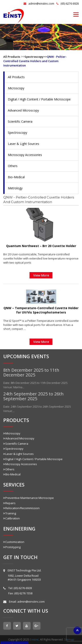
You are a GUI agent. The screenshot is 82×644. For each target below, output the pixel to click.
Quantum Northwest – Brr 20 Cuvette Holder (41, 246)
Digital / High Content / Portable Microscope (39, 99)
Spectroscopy (17, 133)
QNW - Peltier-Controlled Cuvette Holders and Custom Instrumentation (35, 61)
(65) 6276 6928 (68, 4)
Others (13, 166)
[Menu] (76, 14)
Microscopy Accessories (25, 155)
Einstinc (34, 640)
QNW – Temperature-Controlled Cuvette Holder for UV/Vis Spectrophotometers (41, 310)
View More (41, 275)
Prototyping (12, 547)
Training (10, 513)
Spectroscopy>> (36, 57)
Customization (14, 542)
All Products (12, 57)
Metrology (15, 188)
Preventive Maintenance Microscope (29, 498)
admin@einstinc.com (39, 4)
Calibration (11, 518)
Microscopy (16, 88)
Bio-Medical (16, 177)
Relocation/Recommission (21, 508)
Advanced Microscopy (23, 110)
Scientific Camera (20, 121)
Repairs (9, 503)
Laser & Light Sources (24, 144)
